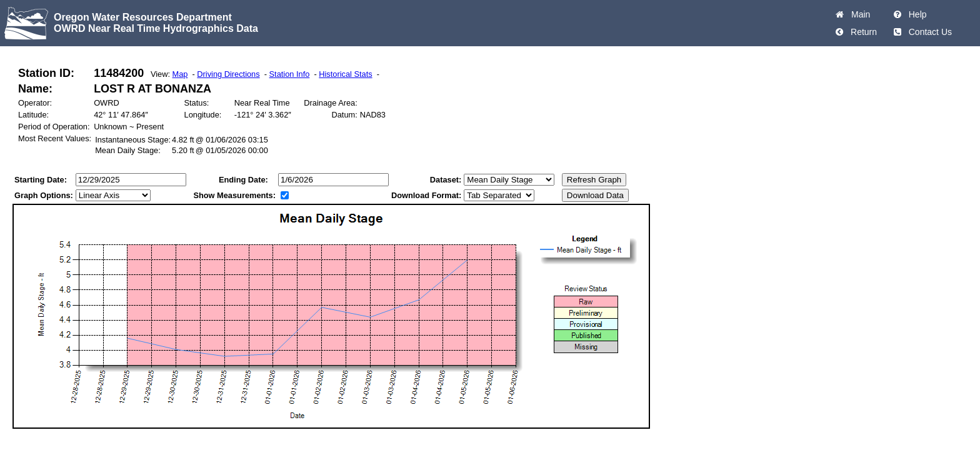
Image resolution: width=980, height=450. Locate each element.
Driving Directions (228, 74)
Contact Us (928, 32)
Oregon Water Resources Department (143, 17)
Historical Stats (345, 74)
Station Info (290, 74)
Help (915, 14)
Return (861, 32)
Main (858, 14)
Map (180, 74)
